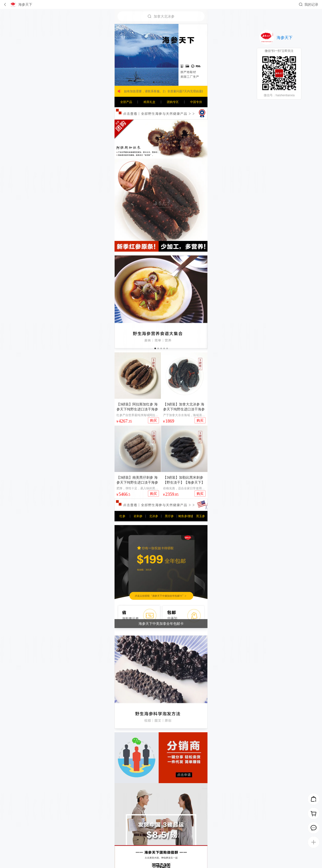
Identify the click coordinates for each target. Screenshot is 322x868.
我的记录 (311, 4)
